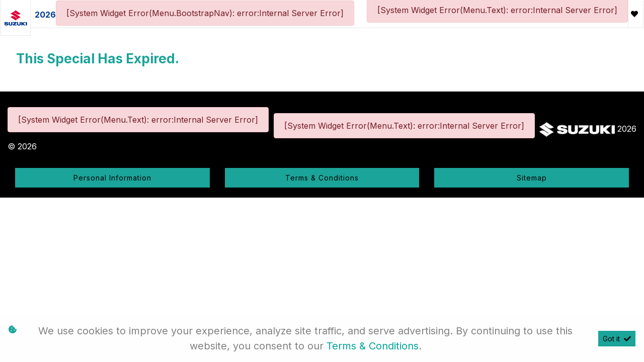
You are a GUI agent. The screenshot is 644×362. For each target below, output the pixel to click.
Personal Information (112, 178)
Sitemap (532, 178)
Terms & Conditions (322, 178)
